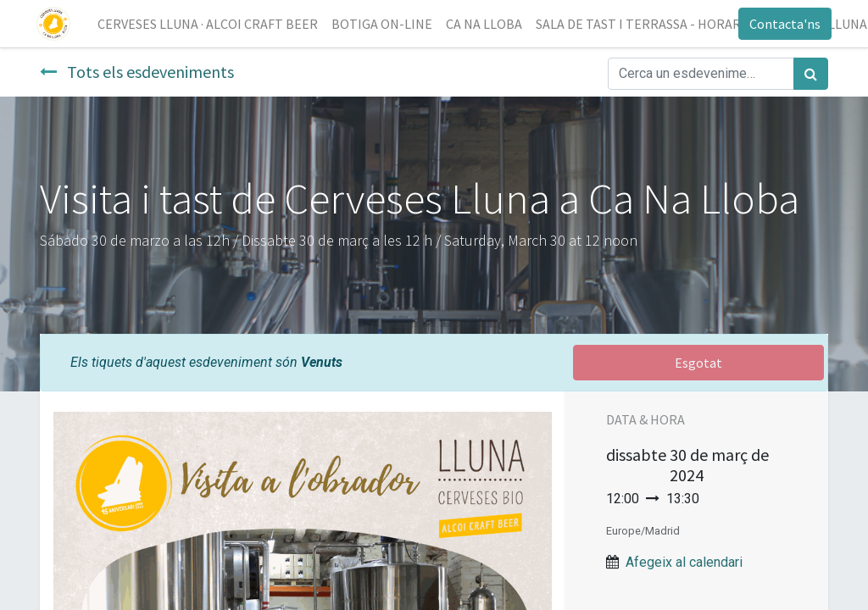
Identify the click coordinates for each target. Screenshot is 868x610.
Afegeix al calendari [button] (684, 562)
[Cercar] (811, 74)
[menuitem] (211, 24)
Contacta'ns (782, 24)
